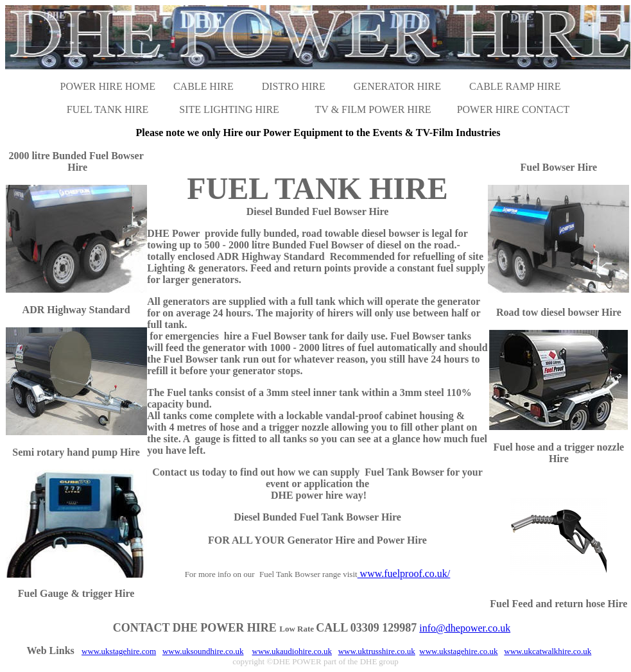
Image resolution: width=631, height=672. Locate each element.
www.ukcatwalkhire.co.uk (548, 651)
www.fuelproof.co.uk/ (404, 573)
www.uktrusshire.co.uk (377, 651)
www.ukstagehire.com (119, 651)
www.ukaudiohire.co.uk (292, 651)
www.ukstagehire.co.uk (458, 651)
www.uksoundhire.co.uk (203, 651)
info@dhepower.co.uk (465, 628)
